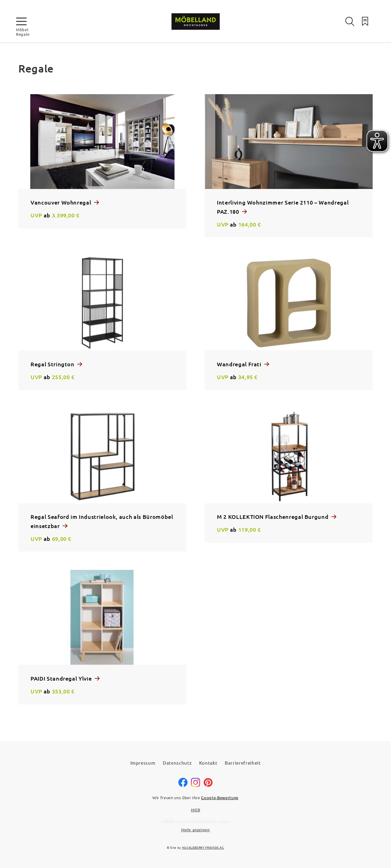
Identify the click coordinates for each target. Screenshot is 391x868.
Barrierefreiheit (243, 763)
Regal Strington (53, 364)
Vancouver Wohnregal (62, 202)
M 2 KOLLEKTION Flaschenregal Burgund (273, 517)
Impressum (143, 763)
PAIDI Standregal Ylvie (62, 678)
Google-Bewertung (220, 798)
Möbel (22, 30)
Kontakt (208, 763)
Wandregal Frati (240, 364)
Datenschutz (177, 763)
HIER (196, 810)
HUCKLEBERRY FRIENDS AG (203, 847)
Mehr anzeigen (195, 830)
